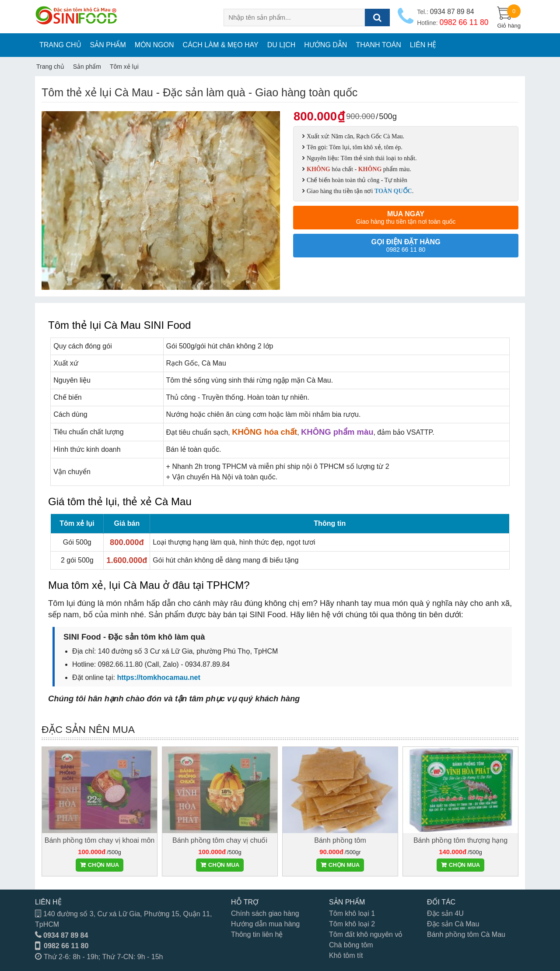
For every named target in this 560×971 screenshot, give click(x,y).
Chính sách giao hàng (265, 913)
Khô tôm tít (346, 955)
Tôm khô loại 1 (352, 913)
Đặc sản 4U (445, 913)
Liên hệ (423, 45)
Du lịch (282, 45)
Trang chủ (60, 45)
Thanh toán (378, 45)
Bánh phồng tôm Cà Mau (466, 934)
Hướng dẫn (325, 45)
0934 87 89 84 (66, 935)
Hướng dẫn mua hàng (265, 924)
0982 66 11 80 (66, 946)
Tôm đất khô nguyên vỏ (366, 934)
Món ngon (154, 45)
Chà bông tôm (351, 945)
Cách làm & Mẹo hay (221, 45)
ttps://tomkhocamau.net (161, 677)
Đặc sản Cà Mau (453, 924)
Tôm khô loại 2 (352, 924)
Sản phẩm (108, 45)
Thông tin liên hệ (257, 934)
